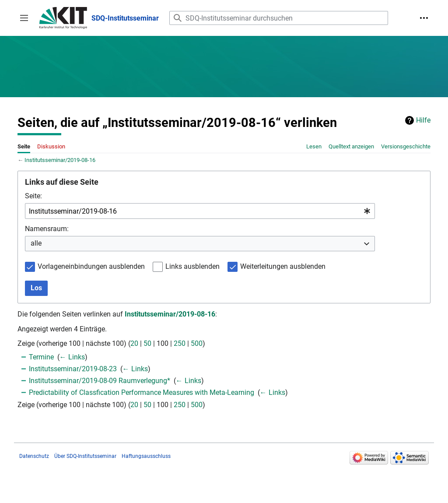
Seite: (33, 196)
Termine (41, 357)
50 (147, 343)
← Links (72, 357)
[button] (24, 18)
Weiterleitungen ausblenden (283, 266)
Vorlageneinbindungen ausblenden (91, 266)
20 (134, 343)
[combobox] (200, 211)
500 (197, 343)
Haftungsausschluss (146, 456)
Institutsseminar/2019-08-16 (60, 160)
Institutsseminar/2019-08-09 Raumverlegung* (100, 381)
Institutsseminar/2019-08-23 (73, 369)
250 (180, 343)
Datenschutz (34, 456)
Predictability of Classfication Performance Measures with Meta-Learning (142, 392)
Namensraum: (47, 229)
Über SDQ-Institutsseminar (85, 456)
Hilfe (423, 120)
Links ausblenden (192, 266)
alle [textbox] (36, 243)
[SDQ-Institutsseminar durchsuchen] (279, 18)
